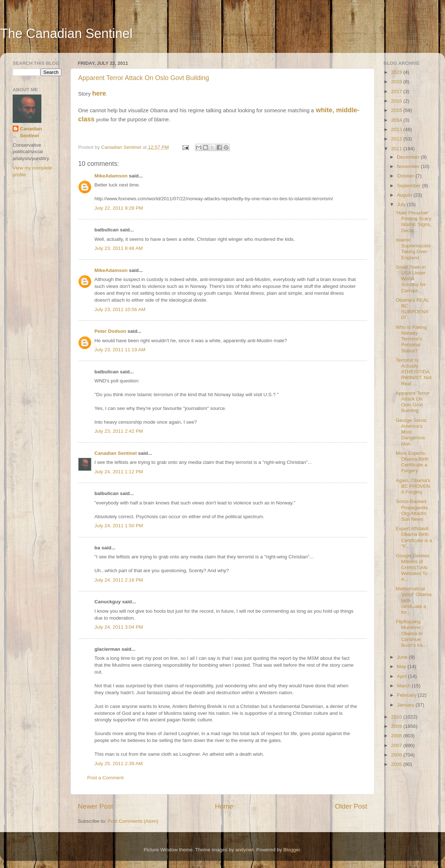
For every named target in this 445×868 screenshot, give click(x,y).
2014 (397, 120)
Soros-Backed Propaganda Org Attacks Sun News (412, 510)
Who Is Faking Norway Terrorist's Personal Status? (411, 339)
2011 (397, 149)
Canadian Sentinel (116, 453)
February (407, 695)
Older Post (351, 806)
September (410, 186)
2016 (397, 101)
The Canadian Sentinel (66, 33)
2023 (397, 72)
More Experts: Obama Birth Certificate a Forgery (412, 462)
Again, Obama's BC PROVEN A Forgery (413, 486)
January (406, 705)
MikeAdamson (111, 176)
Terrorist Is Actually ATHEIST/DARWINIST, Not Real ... (414, 372)
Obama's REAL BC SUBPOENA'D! (413, 309)
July (402, 204)
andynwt (244, 850)
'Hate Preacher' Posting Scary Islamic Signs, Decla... (414, 222)
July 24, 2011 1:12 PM (119, 472)
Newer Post (96, 806)
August (405, 195)
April (402, 676)
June (403, 657)
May (402, 666)
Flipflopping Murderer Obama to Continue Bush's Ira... (411, 633)
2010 (397, 717)
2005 (397, 764)
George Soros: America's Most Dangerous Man (412, 432)
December (409, 157)
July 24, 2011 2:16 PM (119, 580)
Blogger (292, 850)
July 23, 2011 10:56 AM (120, 309)
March (404, 686)
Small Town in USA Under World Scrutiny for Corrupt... (411, 279)
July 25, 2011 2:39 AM (119, 764)
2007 (397, 745)
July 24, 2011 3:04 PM (119, 627)
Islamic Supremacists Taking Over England (413, 249)
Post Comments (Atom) (133, 821)
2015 (397, 110)
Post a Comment (105, 778)
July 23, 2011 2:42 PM (119, 431)
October (406, 176)
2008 (397, 736)
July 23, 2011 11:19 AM (120, 350)
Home (224, 806)
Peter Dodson (110, 331)
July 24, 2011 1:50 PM (119, 526)
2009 (397, 726)
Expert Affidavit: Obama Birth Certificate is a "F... (414, 537)
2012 (397, 139)
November (409, 166)
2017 (397, 91)
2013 (397, 129)
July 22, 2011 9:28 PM (119, 208)
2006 (397, 755)
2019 (397, 82)
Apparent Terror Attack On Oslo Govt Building (144, 78)
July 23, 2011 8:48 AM (119, 248)
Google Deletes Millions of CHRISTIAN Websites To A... (413, 567)
